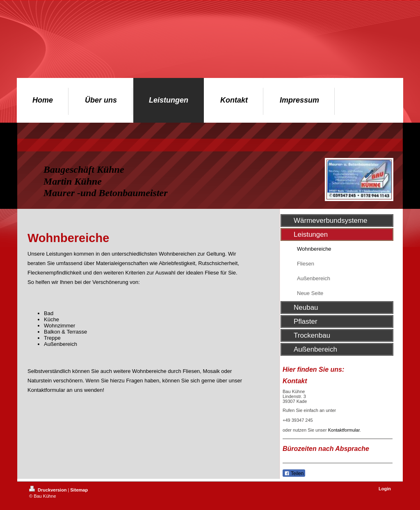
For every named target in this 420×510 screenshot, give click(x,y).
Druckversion (48, 490)
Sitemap (79, 490)
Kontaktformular (344, 430)
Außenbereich (60, 344)
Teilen (294, 473)
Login (385, 489)
